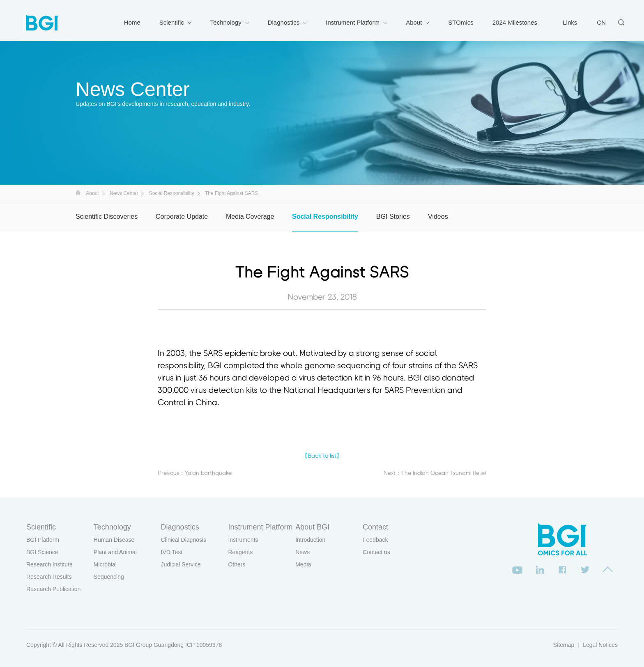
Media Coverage (250, 217)
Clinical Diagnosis (184, 540)
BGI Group (138, 645)
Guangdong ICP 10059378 (188, 645)
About (414, 22)
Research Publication (53, 589)
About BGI (312, 527)
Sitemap (564, 645)
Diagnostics (284, 22)
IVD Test (172, 552)
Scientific (172, 22)
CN (601, 22)
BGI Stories (393, 217)
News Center (124, 193)
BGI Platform (43, 540)
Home (132, 22)
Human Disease (114, 540)
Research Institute (49, 564)
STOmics (461, 22)
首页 (78, 193)
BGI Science (42, 552)
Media (303, 564)
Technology (226, 22)
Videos (438, 217)
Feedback (375, 540)
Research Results (49, 577)
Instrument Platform (353, 22)
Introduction (310, 540)
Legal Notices (600, 645)
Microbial (105, 564)
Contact (375, 527)
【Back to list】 (322, 456)
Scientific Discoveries (107, 217)
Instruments (243, 540)
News (302, 552)
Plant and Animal (115, 552)
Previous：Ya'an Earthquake (195, 473)
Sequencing (109, 577)
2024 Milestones (515, 22)
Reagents (240, 552)
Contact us (376, 552)
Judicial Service (181, 564)
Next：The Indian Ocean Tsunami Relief (435, 473)
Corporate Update (182, 217)
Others (237, 564)
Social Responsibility (172, 193)
